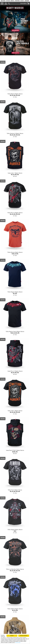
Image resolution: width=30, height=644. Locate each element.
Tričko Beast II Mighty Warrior (15, 94)
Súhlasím (12, 636)
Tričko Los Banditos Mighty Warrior (15, 585)
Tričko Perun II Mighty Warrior (15, 217)
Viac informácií (18, 643)
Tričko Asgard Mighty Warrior (15, 544)
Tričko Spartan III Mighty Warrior (15, 135)
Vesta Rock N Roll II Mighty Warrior (15, 462)
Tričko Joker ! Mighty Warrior (15, 421)
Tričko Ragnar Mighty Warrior (15, 298)
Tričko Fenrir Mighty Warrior (15, 503)
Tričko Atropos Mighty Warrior (15, 258)
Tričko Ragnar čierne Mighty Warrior (15, 339)
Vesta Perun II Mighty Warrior (15, 380)
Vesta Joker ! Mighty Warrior (15, 176)
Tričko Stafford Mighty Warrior (15, 626)
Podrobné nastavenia (24, 636)
